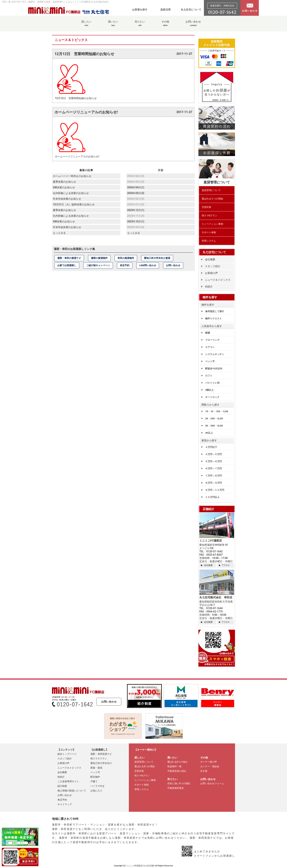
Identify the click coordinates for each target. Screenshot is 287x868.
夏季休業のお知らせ (64, 182)
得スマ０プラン (99, 759)
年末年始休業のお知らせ (67, 199)
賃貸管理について (211, 190)
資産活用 (165, 10)
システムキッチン (215, 354)
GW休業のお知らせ (64, 187)
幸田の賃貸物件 (126, 258)
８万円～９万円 (214, 483)
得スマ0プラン (209, 216)
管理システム (209, 241)
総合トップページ (67, 754)
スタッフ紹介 (213, 266)
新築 (208, 333)
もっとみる (59, 233)
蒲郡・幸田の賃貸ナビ (69, 258)
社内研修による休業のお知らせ (71, 193)
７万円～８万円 (214, 476)
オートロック (212, 397)
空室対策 (206, 207)
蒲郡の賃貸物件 (99, 258)
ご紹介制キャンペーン (98, 265)
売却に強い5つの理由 (179, 783)
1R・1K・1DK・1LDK (217, 411)
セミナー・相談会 (210, 766)
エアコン (210, 347)
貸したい (86, 25)
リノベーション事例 (212, 224)
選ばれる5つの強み (177, 762)
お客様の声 (211, 273)
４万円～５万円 (214, 454)
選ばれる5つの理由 (145, 766)
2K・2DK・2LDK (214, 419)
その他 (165, 25)
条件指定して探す (215, 311)
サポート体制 (209, 232)
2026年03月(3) (136, 193)
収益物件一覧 (174, 766)
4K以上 (209, 433)
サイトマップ (65, 804)
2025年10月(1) (136, 221)
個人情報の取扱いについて (72, 791)
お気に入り (96, 791)
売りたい (140, 25)
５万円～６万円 (214, 461)
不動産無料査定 (176, 788)
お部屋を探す (140, 10)
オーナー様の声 (209, 762)
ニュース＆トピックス (218, 280)
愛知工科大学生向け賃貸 (157, 258)
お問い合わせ (193, 25)
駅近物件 (95, 777)
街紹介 (209, 287)
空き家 (204, 771)
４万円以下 (211, 447)
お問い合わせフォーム (212, 783)
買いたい (113, 25)
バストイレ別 (212, 383)
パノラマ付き (98, 786)
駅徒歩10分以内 (214, 369)
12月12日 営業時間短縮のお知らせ (84, 54)
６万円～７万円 (214, 469)
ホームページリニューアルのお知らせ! (86, 112)
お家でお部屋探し (67, 265)
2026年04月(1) (136, 187)
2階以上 (209, 390)
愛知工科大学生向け (101, 763)
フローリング (212, 340)
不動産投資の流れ (177, 771)
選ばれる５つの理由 (212, 199)
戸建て (94, 781)
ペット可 (210, 361)
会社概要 (210, 259)
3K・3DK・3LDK (214, 426)
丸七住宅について (191, 10)
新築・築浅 (96, 768)
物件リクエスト (214, 318)
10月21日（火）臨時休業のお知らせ (74, 204)
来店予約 (125, 265)
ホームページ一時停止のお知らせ (72, 176)
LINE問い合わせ (148, 265)
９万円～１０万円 (215, 490)
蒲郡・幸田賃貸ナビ (101, 754)
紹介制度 (62, 786)
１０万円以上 (212, 497)
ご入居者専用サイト (68, 781)
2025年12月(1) (136, 210)
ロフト (209, 376)
